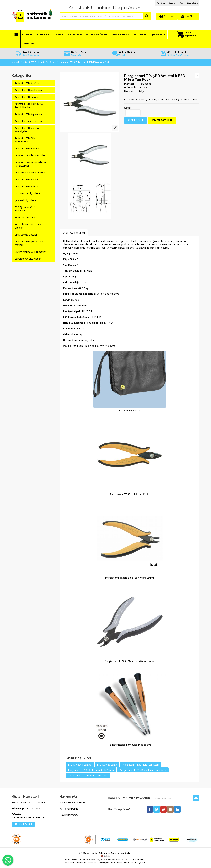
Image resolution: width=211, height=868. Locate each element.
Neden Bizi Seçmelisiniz (72, 803)
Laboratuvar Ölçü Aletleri (28, 259)
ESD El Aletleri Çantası (80, 765)
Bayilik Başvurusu (69, 815)
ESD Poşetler (75, 34)
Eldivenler (59, 34)
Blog (181, 3)
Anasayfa (16, 62)
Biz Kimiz (161, 3)
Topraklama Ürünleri (97, 34)
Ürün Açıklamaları (74, 233)
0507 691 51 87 (33, 808)
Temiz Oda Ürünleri (25, 217)
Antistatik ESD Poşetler (27, 179)
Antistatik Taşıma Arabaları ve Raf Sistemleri (31, 164)
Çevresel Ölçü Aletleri (26, 200)
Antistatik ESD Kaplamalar (29, 114)
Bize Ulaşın (192, 3)
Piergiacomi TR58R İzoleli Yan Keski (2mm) (130, 578)
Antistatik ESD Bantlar (27, 186)
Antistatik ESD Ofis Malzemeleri (25, 140)
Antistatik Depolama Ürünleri (30, 155)
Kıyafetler (28, 34)
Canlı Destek (23, 824)
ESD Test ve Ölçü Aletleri (28, 193)
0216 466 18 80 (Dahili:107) (31, 803)
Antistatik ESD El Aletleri (33, 62)
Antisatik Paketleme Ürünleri (30, 173)
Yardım (172, 3)
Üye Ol (189, 16)
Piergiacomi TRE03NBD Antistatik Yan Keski (130, 661)
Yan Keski (50, 62)
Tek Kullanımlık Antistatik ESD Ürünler (31, 226)
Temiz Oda (28, 44)
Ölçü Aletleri (141, 34)
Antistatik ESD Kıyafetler (28, 83)
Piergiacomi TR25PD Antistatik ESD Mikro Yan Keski (155, 78)
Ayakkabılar (43, 34)
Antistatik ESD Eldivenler (28, 97)
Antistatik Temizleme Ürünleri (30, 121)
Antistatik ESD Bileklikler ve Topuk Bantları (29, 106)
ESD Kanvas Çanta (130, 411)
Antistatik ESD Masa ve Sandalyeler (27, 130)
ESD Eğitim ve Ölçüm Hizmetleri (26, 209)
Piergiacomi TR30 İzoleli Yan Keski (130, 494)
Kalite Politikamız (69, 809)
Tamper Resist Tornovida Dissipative (130, 745)
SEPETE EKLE (136, 120)
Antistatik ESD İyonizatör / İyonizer (29, 243)
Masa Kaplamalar (121, 34)
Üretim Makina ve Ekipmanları (31, 252)
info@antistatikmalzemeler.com (28, 817)
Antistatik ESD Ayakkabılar (29, 90)
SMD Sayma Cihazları (26, 235)
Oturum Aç (169, 16)
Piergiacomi (145, 84)
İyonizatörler (159, 34)
